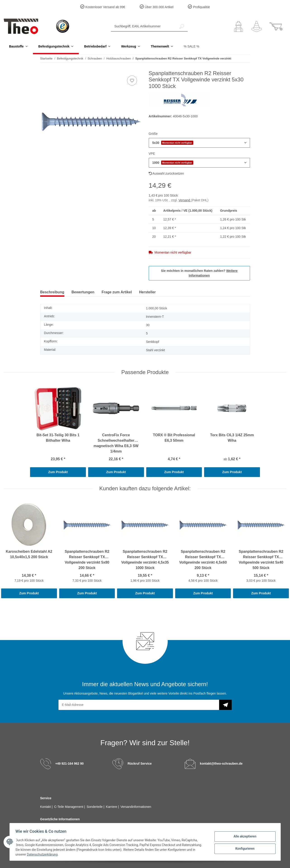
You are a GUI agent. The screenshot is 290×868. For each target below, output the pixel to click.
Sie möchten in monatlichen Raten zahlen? (199, 273)
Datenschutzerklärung (44, 854)
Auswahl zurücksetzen (166, 173)
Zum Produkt (58, 472)
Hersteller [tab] (147, 292)
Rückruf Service (140, 764)
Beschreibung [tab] (52, 292)
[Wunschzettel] (257, 26)
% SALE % (191, 46)
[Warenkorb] (276, 26)
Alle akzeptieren (244, 837)
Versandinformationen (136, 807)
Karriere (112, 807)
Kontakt (46, 807)
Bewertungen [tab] (83, 292)
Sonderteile (95, 807)
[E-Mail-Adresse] (139, 705)
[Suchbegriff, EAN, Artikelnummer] (144, 26)
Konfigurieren (244, 848)
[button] (238, 26)
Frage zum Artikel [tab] (117, 292)
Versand (185, 200)
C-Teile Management (69, 807)
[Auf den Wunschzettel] (132, 81)
